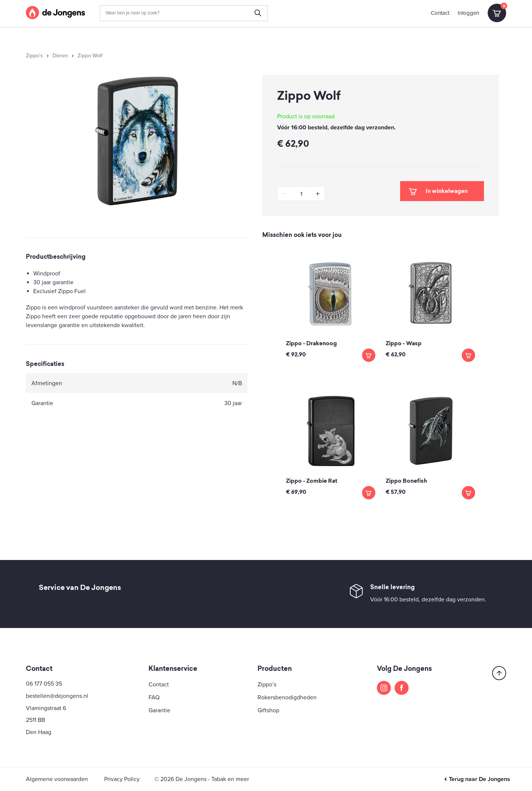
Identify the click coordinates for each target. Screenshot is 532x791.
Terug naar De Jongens (477, 779)
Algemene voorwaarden (57, 779)
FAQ (154, 697)
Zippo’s (267, 685)
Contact (440, 13)
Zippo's (34, 56)
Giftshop (268, 710)
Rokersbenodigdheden (287, 697)
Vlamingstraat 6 (46, 708)
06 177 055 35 (44, 684)
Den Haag (39, 732)
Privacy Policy (122, 779)
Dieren (60, 56)
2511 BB (35, 720)
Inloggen (468, 13)
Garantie (159, 710)
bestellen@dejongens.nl (57, 696)
